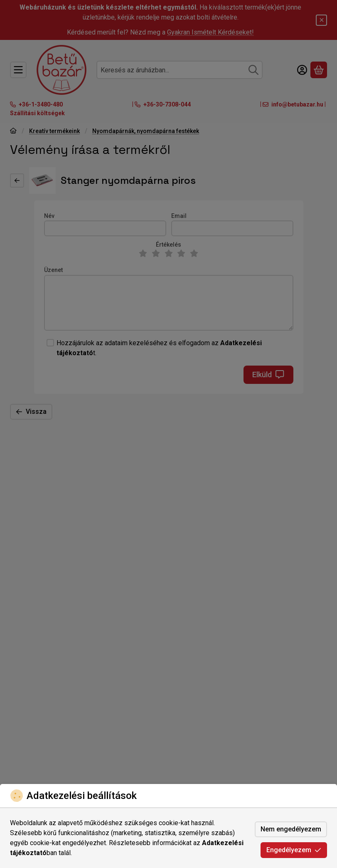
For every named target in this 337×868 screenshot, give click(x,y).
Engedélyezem (294, 850)
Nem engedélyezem (291, 829)
